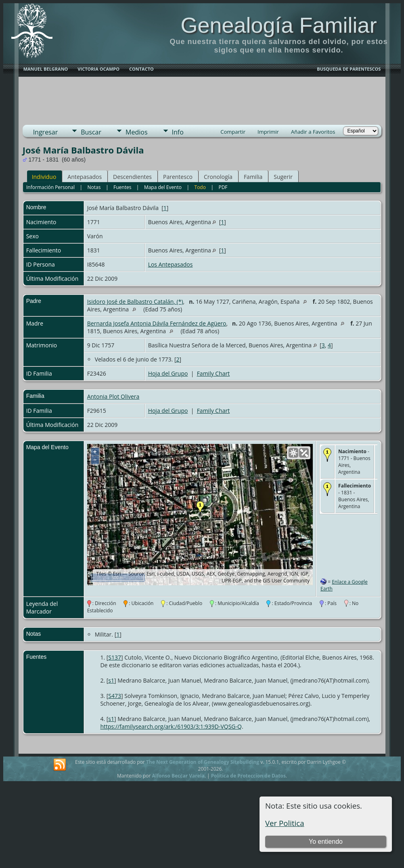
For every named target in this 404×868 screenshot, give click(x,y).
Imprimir (268, 132)
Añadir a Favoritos (313, 132)
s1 (111, 680)
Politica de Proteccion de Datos (248, 776)
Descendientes (132, 177)
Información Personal (50, 187)
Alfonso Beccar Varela (178, 776)
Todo (200, 187)
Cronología (218, 177)
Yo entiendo (326, 842)
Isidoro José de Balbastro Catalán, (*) (135, 302)
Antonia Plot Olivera (113, 396)
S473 (115, 696)
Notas (94, 187)
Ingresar (46, 132)
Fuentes (122, 187)
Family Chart (214, 373)
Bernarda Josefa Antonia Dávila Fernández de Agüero (157, 323)
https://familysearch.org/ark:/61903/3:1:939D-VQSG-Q (171, 726)
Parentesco (178, 177)
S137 (115, 657)
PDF (223, 187)
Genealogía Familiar (278, 25)
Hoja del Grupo (168, 373)
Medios (136, 132)
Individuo (44, 177)
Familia (253, 177)
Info (178, 132)
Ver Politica (285, 823)
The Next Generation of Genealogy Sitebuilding (203, 762)
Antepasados (85, 177)
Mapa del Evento (163, 187)
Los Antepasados (171, 264)
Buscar (91, 132)
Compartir (233, 132)
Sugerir (283, 177)
